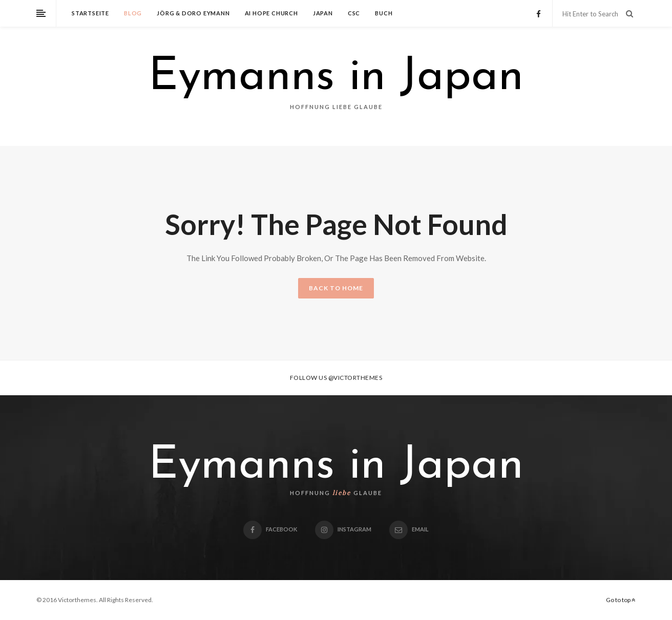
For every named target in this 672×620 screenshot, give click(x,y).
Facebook (270, 529)
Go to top (621, 600)
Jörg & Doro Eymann (193, 13)
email (409, 529)
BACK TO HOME (336, 288)
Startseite (90, 13)
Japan (323, 13)
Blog (133, 13)
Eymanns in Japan (336, 78)
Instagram (343, 529)
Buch (384, 13)
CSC (354, 13)
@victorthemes (355, 378)
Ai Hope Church (271, 13)
